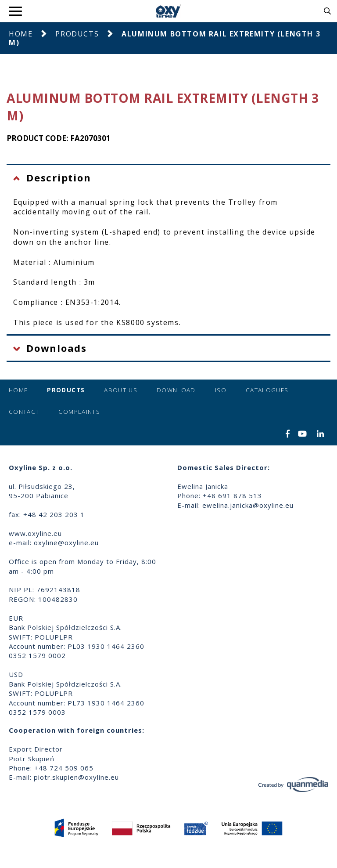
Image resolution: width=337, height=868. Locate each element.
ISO (221, 390)
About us (121, 390)
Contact (24, 412)
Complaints (79, 412)
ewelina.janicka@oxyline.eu (248, 505)
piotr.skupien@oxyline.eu (76, 777)
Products (77, 34)
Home (21, 34)
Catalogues (267, 390)
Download (176, 390)
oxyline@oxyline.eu (66, 542)
